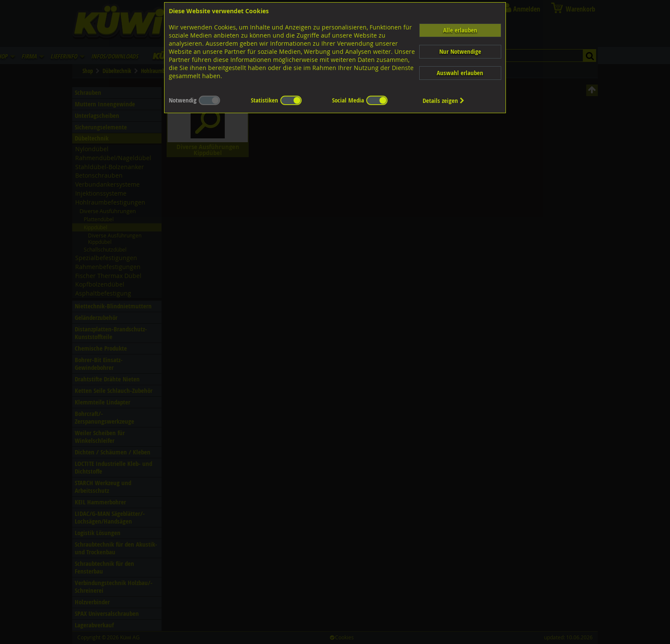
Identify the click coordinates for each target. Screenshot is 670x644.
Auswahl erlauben (460, 73)
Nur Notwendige (460, 51)
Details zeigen (444, 101)
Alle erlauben (460, 30)
